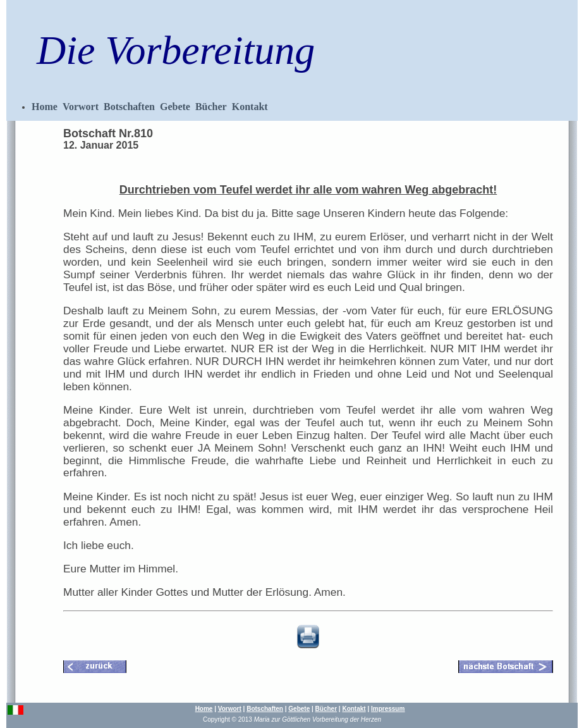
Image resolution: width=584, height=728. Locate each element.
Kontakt (250, 107)
